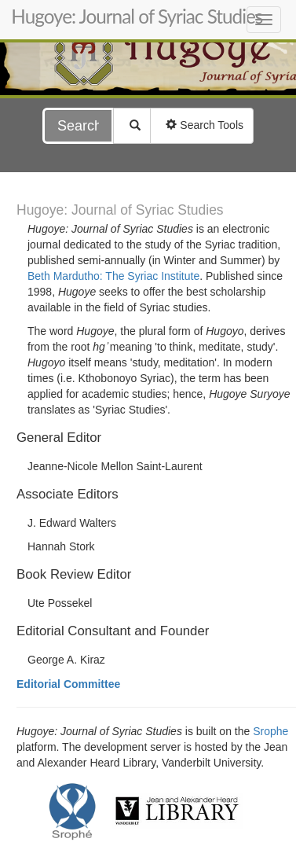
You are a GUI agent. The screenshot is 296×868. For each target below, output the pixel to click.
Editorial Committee (68, 684)
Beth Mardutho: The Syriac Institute (113, 276)
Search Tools (202, 125)
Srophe (270, 731)
